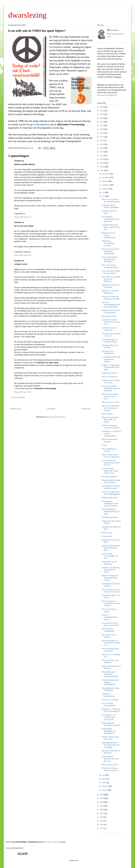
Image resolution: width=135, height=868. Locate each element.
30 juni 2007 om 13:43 (23, 392)
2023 (102, 118)
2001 (102, 813)
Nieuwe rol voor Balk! (110, 700)
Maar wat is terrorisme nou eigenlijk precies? (111, 200)
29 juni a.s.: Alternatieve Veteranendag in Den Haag (111, 367)
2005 (102, 798)
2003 (102, 806)
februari (105, 786)
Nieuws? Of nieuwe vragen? (109, 610)
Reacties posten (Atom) (56, 417)
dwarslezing (27, 15)
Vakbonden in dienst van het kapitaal (111, 286)
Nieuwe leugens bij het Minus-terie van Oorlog (110, 420)
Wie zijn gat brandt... (110, 316)
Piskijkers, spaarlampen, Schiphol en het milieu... (111, 570)
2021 (102, 126)
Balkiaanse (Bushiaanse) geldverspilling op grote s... (111, 548)
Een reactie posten (18, 397)
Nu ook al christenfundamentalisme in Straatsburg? (111, 305)
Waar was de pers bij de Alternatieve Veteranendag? (111, 251)
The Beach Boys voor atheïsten (110, 347)
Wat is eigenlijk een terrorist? (109, 450)
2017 (102, 137)
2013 (102, 148)
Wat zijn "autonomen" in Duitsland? (111, 752)
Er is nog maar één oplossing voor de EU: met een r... (111, 463)
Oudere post (86, 409)
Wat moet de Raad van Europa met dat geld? (111, 298)
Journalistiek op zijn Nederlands (109, 563)
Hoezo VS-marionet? (110, 377)
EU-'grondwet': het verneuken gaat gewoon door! (109, 717)
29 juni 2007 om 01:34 (23, 255)
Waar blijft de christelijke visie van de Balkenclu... (111, 279)
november (106, 178)
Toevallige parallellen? (110, 517)
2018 (102, 133)
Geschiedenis (56, 47)
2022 (102, 122)
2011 (102, 156)
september (106, 185)
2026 (102, 107)
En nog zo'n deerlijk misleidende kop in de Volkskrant (111, 388)
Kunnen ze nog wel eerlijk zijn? (109, 329)
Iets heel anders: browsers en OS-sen (111, 335)
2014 (102, 144)
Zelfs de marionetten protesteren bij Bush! (110, 427)
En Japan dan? (107, 536)
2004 (102, 802)
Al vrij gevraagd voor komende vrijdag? (110, 341)
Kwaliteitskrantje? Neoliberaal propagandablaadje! (110, 674)
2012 (102, 152)
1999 (102, 821)
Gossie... (105, 445)
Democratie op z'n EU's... (111, 402)
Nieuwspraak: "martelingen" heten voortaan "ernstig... (110, 504)
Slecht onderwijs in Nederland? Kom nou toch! (111, 512)
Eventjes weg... (107, 533)
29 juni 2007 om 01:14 (23, 217)
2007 (102, 171)
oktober (105, 181)
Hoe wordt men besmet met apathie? (110, 650)
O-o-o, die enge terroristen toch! (109, 704)
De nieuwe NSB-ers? (110, 477)
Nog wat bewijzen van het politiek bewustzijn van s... (111, 643)
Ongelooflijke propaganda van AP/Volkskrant (109, 731)
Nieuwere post (15, 409)
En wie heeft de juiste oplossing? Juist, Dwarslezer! (110, 259)
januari (105, 790)
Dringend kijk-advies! (110, 498)
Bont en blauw (107, 414)
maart (104, 783)
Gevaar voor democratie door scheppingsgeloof (111, 493)
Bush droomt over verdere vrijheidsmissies (109, 235)
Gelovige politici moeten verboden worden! (111, 487)
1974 (102, 828)
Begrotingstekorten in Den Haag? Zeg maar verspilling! (111, 745)
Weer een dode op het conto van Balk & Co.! (111, 456)
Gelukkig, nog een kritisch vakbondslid (110, 206)
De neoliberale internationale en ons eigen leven (110, 219)
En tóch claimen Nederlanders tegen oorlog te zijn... (110, 471)
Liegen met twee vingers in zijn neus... (111, 381)
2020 (102, 129)
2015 (102, 141)
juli (104, 192)
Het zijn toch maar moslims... (109, 636)
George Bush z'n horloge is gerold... (111, 585)
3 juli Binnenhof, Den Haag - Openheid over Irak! (111, 227)
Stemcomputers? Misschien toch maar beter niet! (110, 759)
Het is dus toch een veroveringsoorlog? (110, 266)
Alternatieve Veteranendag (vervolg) (108, 243)
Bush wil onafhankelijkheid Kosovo (109, 617)
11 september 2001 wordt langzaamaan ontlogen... (111, 359)
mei (104, 775)
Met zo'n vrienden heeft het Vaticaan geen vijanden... (111, 408)
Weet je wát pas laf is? (110, 765)
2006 (102, 795)
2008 (102, 167)
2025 (102, 111)
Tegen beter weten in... (110, 373)
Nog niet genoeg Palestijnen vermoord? (111, 724)
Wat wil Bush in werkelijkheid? (108, 630)
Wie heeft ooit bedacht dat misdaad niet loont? (110, 396)
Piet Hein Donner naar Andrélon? (110, 661)
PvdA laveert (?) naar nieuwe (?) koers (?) (110, 769)
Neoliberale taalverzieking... (109, 695)
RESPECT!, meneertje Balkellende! (110, 292)
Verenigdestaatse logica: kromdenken (111, 689)
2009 (102, 163)
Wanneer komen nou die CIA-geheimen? (111, 311)
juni (104, 196)
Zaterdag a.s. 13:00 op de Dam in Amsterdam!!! (111, 710)
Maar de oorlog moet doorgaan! (110, 440)
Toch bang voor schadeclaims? (108, 352)
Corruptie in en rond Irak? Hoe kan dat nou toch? (111, 322)
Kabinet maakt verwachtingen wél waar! (110, 556)
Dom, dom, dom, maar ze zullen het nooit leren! (111, 591)
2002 (102, 810)
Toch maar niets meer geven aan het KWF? (111, 624)
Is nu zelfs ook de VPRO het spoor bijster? (37, 31)
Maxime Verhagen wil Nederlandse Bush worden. (110, 578)
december (106, 174)
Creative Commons (52, 842)
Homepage (51, 409)
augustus (106, 189)
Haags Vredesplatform (38, 124)
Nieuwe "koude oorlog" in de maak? (111, 738)
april (104, 779)
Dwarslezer (114, 30)
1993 (102, 825)
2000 (102, 817)
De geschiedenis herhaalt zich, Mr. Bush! (111, 481)
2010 (102, 159)
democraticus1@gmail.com (107, 95)
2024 (102, 114)
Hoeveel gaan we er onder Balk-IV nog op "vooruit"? (111, 603)
